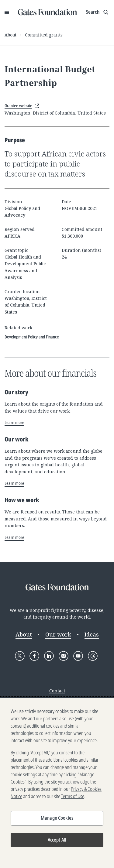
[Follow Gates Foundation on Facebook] (34, 656)
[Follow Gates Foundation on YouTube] (78, 656)
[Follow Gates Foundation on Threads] (93, 656)
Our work (58, 634)
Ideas (92, 634)
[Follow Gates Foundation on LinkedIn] (49, 656)
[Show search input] (98, 12)
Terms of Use (73, 796)
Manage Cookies (57, 818)
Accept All (57, 840)
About (10, 35)
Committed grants (44, 35)
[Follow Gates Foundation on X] (20, 656)
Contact (57, 691)
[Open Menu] (7, 12)
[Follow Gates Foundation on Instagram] (64, 656)
